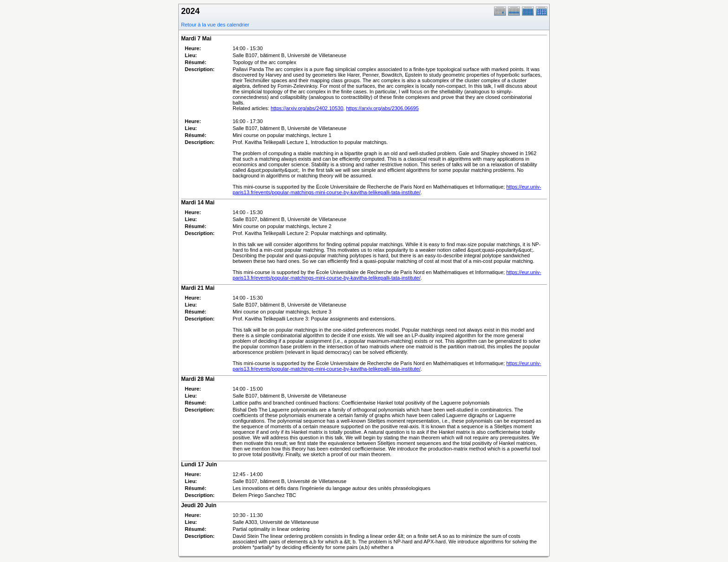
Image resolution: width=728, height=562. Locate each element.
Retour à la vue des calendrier (215, 25)
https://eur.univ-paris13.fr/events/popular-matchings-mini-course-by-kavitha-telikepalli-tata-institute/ (387, 190)
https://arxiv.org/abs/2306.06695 (382, 108)
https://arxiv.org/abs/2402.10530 (307, 108)
